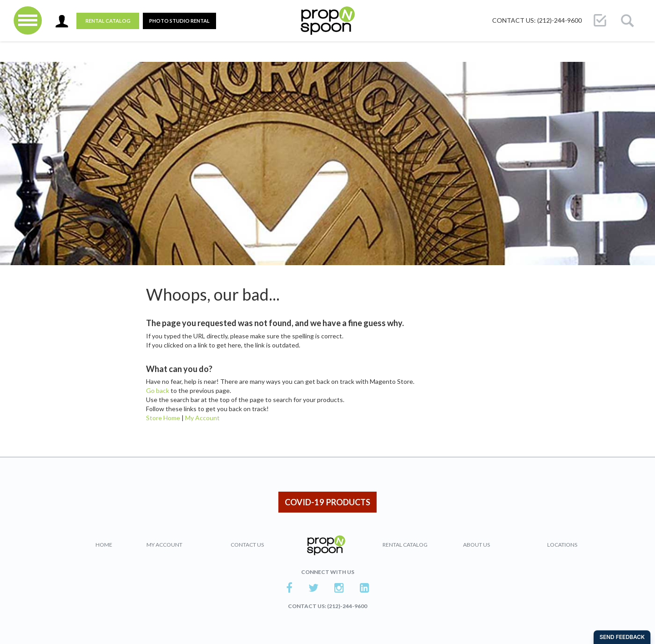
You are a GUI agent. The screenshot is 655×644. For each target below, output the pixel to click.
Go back (158, 390)
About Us (476, 545)
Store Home (163, 418)
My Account (202, 418)
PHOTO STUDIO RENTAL (179, 21)
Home (104, 545)
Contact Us (247, 545)
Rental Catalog (108, 21)
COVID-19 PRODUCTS (327, 502)
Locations (562, 545)
